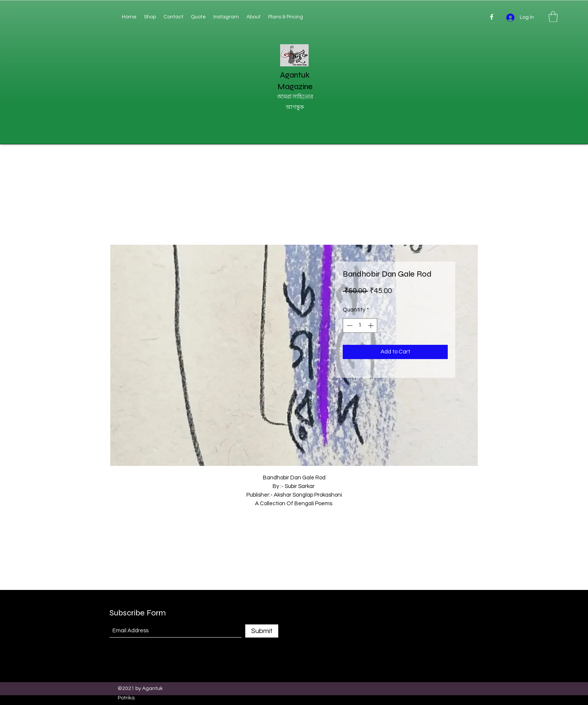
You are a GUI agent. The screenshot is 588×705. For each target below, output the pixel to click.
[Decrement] (349, 326)
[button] (553, 17)
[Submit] (262, 631)
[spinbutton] (360, 326)
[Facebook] (492, 17)
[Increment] (371, 326)
